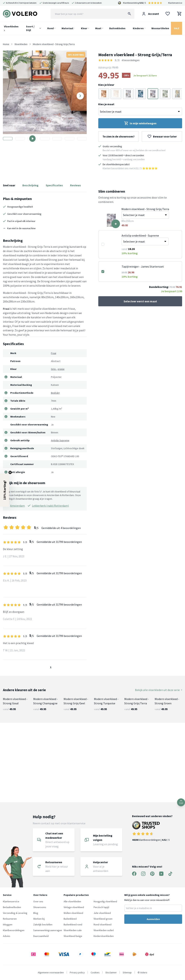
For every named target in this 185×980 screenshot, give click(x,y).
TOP (181, 802)
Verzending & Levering (15, 913)
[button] (5, 490)
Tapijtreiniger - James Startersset (143, 266)
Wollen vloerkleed (73, 913)
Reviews (76, 185)
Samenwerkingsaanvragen (48, 930)
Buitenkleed (70, 919)
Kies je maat (106, 104)
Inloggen (8, 925)
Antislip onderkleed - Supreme (140, 235)
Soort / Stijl (30, 28)
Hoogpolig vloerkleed (105, 901)
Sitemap (127, 972)
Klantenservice (175, 3)
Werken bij (39, 919)
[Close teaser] (10, 472)
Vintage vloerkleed (74, 907)
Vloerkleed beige (73, 936)
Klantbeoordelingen (14, 930)
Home (6, 44)
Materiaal (67, 28)
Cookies (95, 972)
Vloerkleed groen (103, 919)
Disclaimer (111, 972)
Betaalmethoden (12, 907)
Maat (98, 28)
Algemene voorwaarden (51, 972)
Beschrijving (30, 185)
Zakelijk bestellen (43, 925)
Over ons (38, 901)
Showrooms (40, 907)
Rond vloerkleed (103, 925)
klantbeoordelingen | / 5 (152, 831)
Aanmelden (153, 919)
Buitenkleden (117, 28)
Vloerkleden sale (73, 930)
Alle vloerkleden (72, 901)
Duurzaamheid (41, 936)
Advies (7, 936)
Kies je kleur (106, 85)
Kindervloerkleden (104, 936)
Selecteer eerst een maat (140, 301)
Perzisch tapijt (101, 907)
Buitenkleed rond (73, 925)
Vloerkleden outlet (104, 930)
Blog (36, 913)
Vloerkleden (11, 28)
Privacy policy (77, 972)
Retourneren (10, 919)
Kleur (84, 28)
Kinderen (138, 28)
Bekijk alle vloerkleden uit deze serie (159, 690)
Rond (50, 28)
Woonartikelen (160, 28)
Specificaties (54, 185)
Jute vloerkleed (102, 913)
